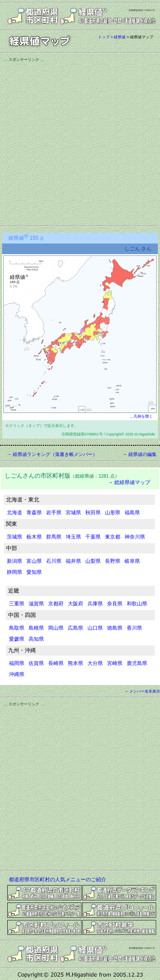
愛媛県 (17, 639)
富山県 (34, 561)
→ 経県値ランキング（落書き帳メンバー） (52, 454)
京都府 (56, 604)
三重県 (17, 604)
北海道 (15, 513)
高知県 (36, 639)
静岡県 (15, 572)
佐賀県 (36, 663)
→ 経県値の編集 (140, 454)
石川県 (54, 561)
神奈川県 (135, 537)
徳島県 (115, 628)
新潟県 (15, 561)
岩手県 (54, 513)
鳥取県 (17, 628)
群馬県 (54, 537)
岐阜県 (132, 561)
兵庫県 (95, 604)
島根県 (36, 628)
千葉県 (93, 537)
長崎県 (56, 663)
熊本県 (76, 663)
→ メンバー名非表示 (142, 691)
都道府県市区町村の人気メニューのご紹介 (58, 880)
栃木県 (34, 537)
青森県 (34, 513)
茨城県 (15, 537)
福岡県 (17, 663)
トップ (104, 37)
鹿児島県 (137, 663)
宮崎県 (115, 663)
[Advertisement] (80, 142)
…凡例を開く (141, 416)
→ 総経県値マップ (129, 482)
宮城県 (73, 513)
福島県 (132, 513)
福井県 (73, 561)
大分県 (95, 663)
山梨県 (93, 561)
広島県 (76, 628)
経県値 (120, 37)
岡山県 (56, 628)
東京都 (113, 537)
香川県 (134, 628)
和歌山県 (137, 604)
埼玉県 (73, 537)
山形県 (113, 513)
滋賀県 (36, 604)
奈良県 (115, 604)
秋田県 (93, 513)
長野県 (113, 561)
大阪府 (76, 604)
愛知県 (34, 572)
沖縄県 (17, 674)
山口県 (95, 628)
